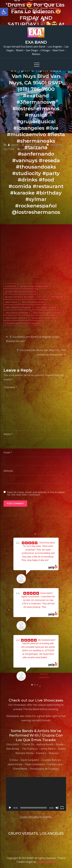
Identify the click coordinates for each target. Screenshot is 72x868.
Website (8, 471)
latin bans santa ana (43, 318)
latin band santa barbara (47, 313)
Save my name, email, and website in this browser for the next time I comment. (36, 493)
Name (8, 434)
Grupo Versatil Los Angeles (36, 817)
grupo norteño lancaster (20, 297)
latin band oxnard (46, 307)
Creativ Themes (46, 862)
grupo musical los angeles (21, 291)
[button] (4, 12)
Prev (9, 610)
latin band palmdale (17, 313)
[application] (36, 794)
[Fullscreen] (62, 808)
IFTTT (43, 297)
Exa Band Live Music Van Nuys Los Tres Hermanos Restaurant (41, 352)
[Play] (10, 808)
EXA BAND (36, 42)
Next (63, 610)
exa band (11, 286)
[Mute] (57, 808)
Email (8, 452)
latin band (11, 302)
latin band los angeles (18, 307)
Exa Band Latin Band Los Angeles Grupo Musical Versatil (33, 339)
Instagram (57, 297)
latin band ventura (16, 318)
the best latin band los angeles (23, 323)
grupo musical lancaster (35, 286)
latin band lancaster (33, 302)
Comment (10, 387)
